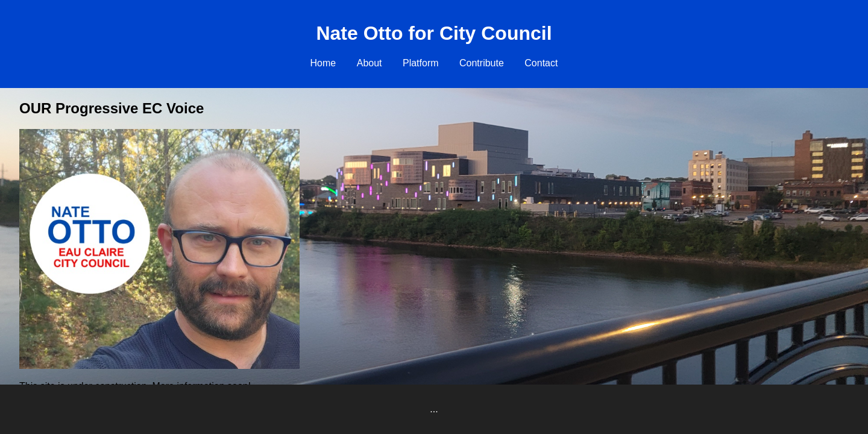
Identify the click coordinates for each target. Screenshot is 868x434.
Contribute (482, 63)
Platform (421, 63)
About (370, 63)
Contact (541, 63)
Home (323, 63)
